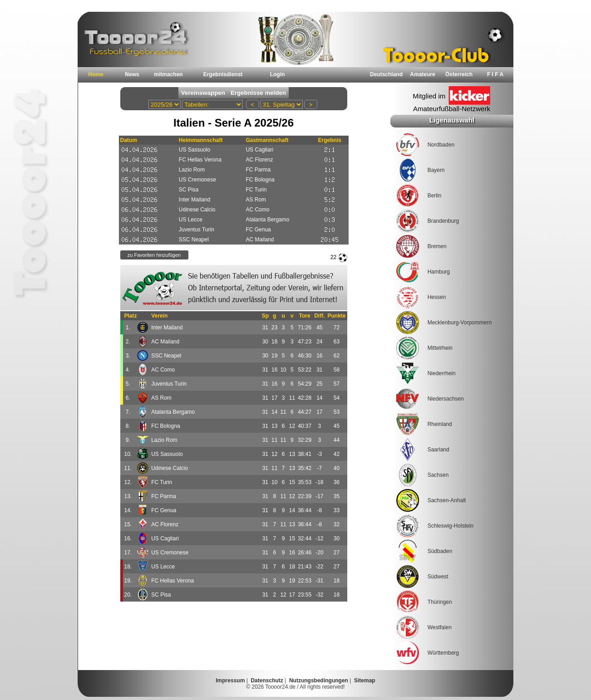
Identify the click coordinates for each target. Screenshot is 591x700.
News (132, 74)
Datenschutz (267, 680)
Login (278, 74)
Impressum (230, 680)
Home (96, 74)
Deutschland (386, 74)
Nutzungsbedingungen (319, 680)
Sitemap (365, 680)
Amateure (422, 74)
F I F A (495, 74)
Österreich (459, 74)
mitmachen (168, 74)
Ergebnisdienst (223, 74)
